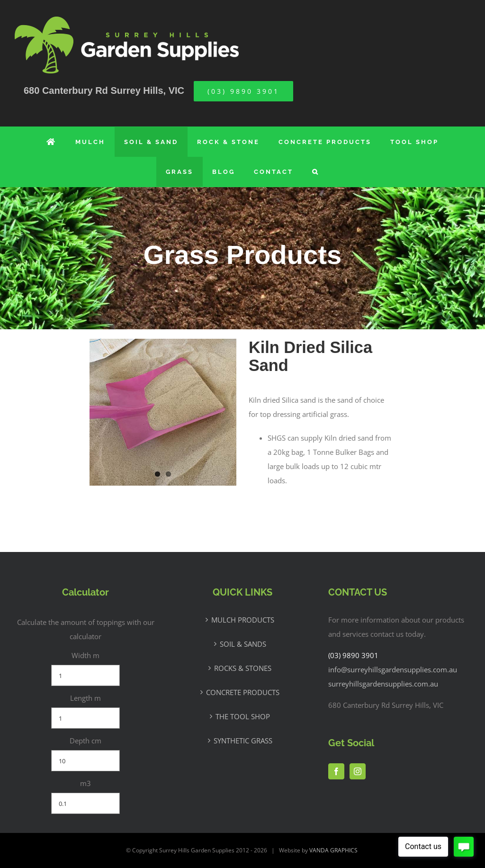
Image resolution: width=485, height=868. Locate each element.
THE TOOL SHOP (243, 716)
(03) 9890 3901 (353, 655)
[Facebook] (336, 771)
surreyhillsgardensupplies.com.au (383, 684)
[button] (316, 172)
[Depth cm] (86, 761)
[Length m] (86, 718)
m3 (85, 783)
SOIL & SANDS (243, 644)
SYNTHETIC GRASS (243, 741)
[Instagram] (358, 771)
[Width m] (86, 675)
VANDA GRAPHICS (333, 850)
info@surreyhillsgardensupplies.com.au (393, 669)
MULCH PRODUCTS (243, 620)
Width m (85, 655)
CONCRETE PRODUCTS (243, 692)
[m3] (86, 803)
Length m (85, 698)
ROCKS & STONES (243, 668)
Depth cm (85, 741)
